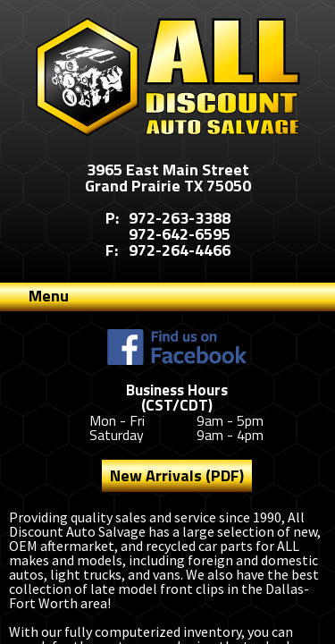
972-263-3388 (180, 218)
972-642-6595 (180, 234)
